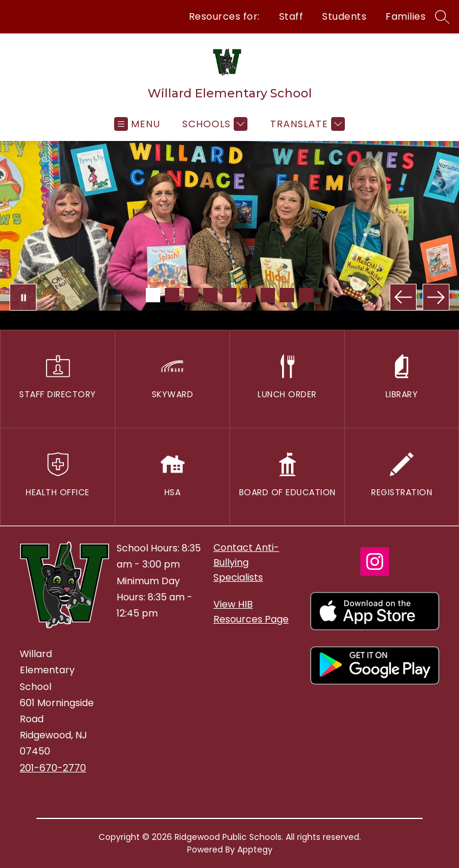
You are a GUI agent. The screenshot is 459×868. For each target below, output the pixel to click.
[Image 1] (153, 295)
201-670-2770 (53, 768)
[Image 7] (268, 295)
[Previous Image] (403, 297)
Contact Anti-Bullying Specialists (246, 562)
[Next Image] (436, 297)
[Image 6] (249, 295)
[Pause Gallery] (23, 297)
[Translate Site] (306, 124)
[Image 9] (306, 295)
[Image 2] (172, 295)
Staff (291, 16)
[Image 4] (210, 295)
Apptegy (255, 849)
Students (344, 16)
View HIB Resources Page (251, 612)
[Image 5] (229, 295)
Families (406, 16)
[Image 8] (287, 295)
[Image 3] (191, 295)
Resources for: (224, 16)
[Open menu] (137, 124)
